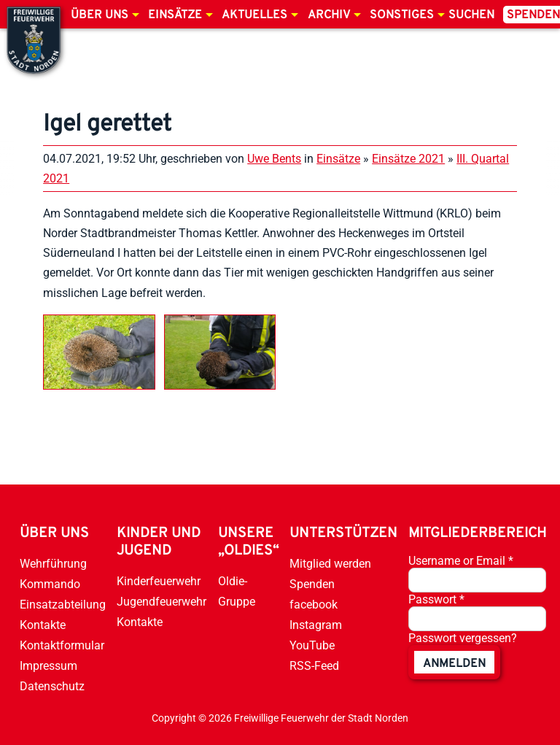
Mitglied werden (330, 564)
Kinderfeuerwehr (159, 581)
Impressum (48, 666)
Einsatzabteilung (63, 605)
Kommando (50, 584)
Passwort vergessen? (463, 638)
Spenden (312, 584)
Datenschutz (52, 686)
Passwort (436, 599)
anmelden (454, 664)
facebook (314, 605)
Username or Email (461, 561)
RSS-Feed (314, 666)
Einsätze (175, 15)
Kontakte (43, 625)
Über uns (100, 15)
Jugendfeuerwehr (162, 602)
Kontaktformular (62, 645)
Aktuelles (254, 15)
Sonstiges (402, 15)
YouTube (312, 645)
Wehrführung (53, 564)
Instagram (316, 625)
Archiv (329, 15)
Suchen (471, 15)
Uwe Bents (274, 159)
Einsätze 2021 (408, 159)
